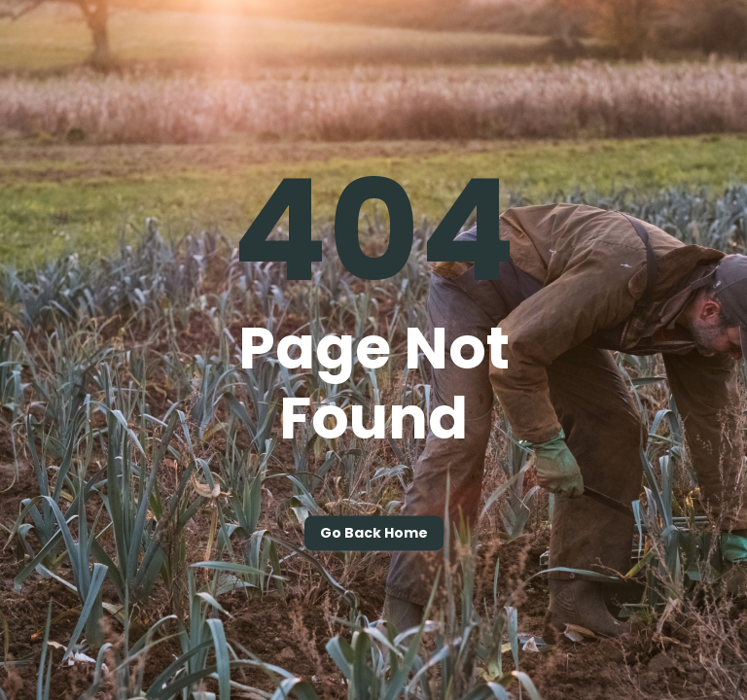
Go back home (374, 534)
